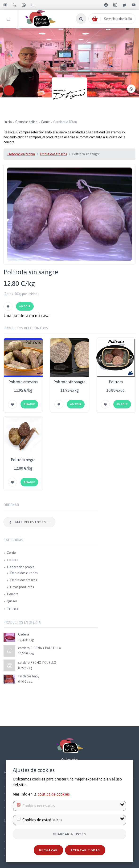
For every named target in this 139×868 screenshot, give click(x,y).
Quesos (12, 601)
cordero (13, 560)
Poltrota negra (23, 460)
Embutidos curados (24, 573)
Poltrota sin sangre (69, 382)
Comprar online (26, 122)
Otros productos (22, 587)
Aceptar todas (85, 850)
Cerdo (11, 553)
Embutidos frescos (53, 154)
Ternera (13, 608)
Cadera (24, 634)
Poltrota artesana (23, 382)
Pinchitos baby (29, 676)
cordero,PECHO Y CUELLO (37, 663)
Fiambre (13, 594)
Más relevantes (28, 522)
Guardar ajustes (69, 834)
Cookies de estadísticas (42, 820)
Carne (45, 122)
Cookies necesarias (39, 806)
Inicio (8, 122)
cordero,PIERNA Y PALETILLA (40, 648)
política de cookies (54, 794)
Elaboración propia (21, 154)
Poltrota (116, 382)
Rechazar (48, 850)
